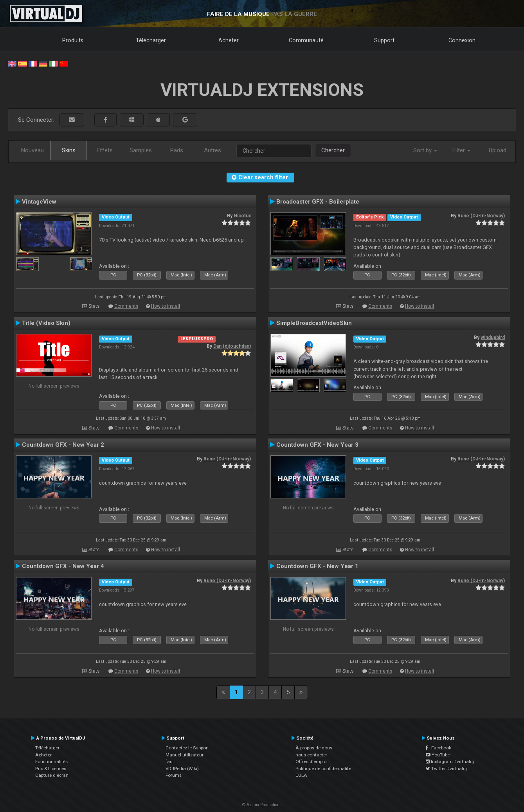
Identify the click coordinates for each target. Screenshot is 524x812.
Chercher (333, 150)
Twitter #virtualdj (446, 769)
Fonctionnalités (51, 761)
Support (384, 40)
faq (169, 761)
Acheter (229, 40)
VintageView (39, 202)
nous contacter (311, 755)
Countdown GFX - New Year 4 (63, 566)
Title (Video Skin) (46, 323)
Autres (212, 150)
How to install (166, 306)
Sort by (425, 150)
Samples (141, 150)
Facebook (438, 748)
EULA (301, 775)
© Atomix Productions (262, 805)
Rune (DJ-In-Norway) (481, 216)
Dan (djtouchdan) (232, 346)
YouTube (438, 755)
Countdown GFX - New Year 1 (317, 566)
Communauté (306, 40)
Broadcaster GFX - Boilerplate (318, 202)
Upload (498, 150)
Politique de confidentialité (323, 769)
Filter (461, 150)
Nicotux (242, 216)
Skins (69, 150)
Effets (105, 150)
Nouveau (32, 150)
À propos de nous (314, 748)
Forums (174, 775)
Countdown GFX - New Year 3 (317, 445)
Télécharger (151, 40)
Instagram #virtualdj (450, 761)
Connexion (462, 40)
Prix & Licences (51, 769)
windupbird (493, 337)
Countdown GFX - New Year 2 (63, 445)
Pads (177, 150)
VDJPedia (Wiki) (182, 769)
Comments (126, 306)
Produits (73, 40)
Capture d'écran (52, 775)
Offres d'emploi (312, 761)
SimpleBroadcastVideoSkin (314, 323)
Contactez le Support (187, 748)
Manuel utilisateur (185, 755)
